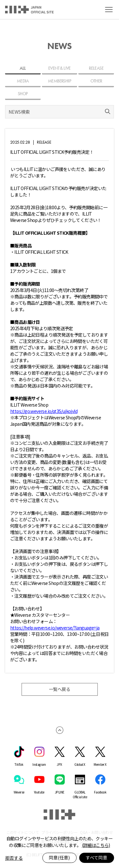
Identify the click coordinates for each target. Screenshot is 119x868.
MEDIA (23, 81)
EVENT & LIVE (60, 68)
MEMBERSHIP (60, 81)
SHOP (23, 94)
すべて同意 (96, 857)
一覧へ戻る (60, 689)
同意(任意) (59, 857)
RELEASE (96, 68)
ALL (23, 68)
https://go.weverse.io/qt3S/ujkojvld (44, 411)
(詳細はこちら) (96, 845)
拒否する (14, 858)
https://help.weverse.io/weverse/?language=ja (55, 628)
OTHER (96, 81)
